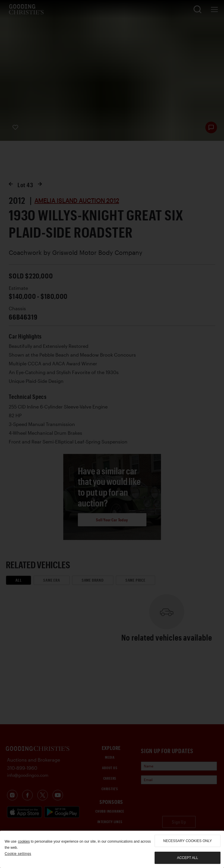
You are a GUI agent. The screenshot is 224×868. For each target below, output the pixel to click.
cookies (24, 841)
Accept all (188, 858)
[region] (112, 849)
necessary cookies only (188, 841)
